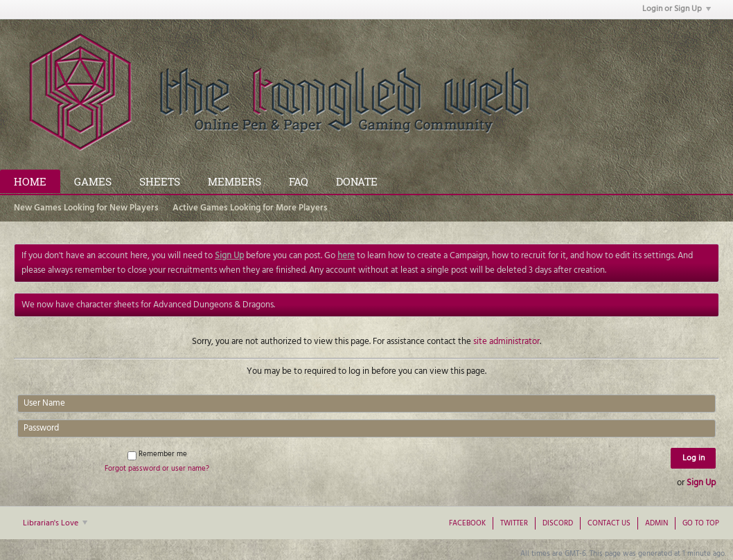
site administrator (506, 342)
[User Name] (366, 404)
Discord (558, 523)
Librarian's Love (55, 523)
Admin (656, 523)
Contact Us (609, 523)
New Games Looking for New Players (86, 208)
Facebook (467, 523)
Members (235, 181)
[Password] (366, 428)
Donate (357, 181)
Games (93, 181)
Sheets (160, 181)
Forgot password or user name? (157, 469)
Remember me (157, 454)
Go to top (701, 523)
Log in (694, 458)
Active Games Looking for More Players (250, 208)
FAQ (299, 181)
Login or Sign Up (677, 9)
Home (30, 181)
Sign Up (701, 483)
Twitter (514, 523)
